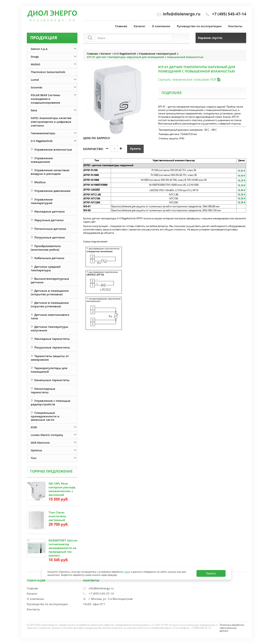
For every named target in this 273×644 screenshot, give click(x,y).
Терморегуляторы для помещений (49, 370)
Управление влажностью (51, 149)
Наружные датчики (47, 220)
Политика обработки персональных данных (232, 628)
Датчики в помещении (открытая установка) (50, 292)
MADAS (54, 64)
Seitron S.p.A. (54, 48)
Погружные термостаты (50, 347)
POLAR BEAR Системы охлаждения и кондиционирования (54, 98)
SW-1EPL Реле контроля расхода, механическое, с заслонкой (62, 489)
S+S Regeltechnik (54, 140)
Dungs (54, 56)
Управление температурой (42, 201)
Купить (135, 149)
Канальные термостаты (50, 380)
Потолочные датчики (48, 228)
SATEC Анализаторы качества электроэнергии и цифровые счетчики (51, 122)
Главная (121, 26)
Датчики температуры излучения (49, 328)
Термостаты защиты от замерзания (50, 357)
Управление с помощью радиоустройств (51, 402)
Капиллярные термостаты (43, 390)
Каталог (139, 26)
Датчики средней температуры (46, 268)
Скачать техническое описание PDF (189, 79)
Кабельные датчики (48, 258)
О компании (161, 26)
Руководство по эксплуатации (199, 26)
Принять (211, 573)
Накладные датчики (48, 211)
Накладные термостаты (50, 338)
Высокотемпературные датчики (50, 280)
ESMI (54, 427)
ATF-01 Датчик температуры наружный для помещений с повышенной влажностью (145, 57)
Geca (54, 110)
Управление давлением (51, 190)
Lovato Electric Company (54, 434)
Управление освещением (42, 160)
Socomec (54, 87)
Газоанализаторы (54, 133)
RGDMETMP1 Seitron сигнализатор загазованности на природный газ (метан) (63, 548)
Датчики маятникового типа (50, 316)
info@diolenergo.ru (182, 14)
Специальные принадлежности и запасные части (45, 416)
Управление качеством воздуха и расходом (50, 172)
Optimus (54, 450)
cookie (127, 572)
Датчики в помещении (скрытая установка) (50, 304)
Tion (54, 457)
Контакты (235, 26)
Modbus (38, 182)
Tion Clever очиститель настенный (57, 516)
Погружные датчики (48, 237)
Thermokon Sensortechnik (48, 72)
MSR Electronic (54, 442)
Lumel (54, 79)
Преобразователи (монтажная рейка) (46, 247)
